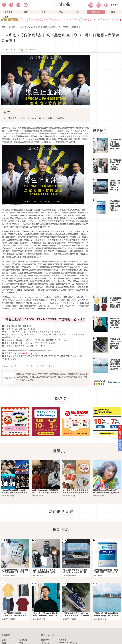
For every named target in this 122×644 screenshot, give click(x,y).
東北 (116, 20)
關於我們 (45, 640)
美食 (61, 12)
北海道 (56, 20)
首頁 (3, 27)
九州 (76, 20)
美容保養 (9, 12)
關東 (46, 20)
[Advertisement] (107, 255)
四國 (85, 20)
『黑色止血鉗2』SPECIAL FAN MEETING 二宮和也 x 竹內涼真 (35, 118)
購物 (113, 12)
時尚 (78, 12)
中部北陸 (96, 20)
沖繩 (67, 20)
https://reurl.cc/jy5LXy (26, 353)
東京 (24, 20)
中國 (107, 20)
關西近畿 (35, 20)
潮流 (26, 12)
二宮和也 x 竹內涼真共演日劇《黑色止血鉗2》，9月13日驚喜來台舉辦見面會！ (51, 27)
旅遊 (44, 12)
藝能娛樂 (96, 12)
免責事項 (63, 640)
